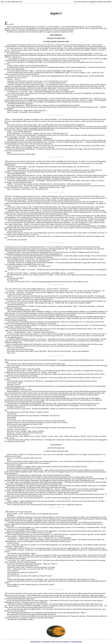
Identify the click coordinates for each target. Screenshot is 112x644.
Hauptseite (66, 642)
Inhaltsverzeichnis (56, 642)
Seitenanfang (46, 642)
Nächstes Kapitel (35, 642)
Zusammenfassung (76, 642)
